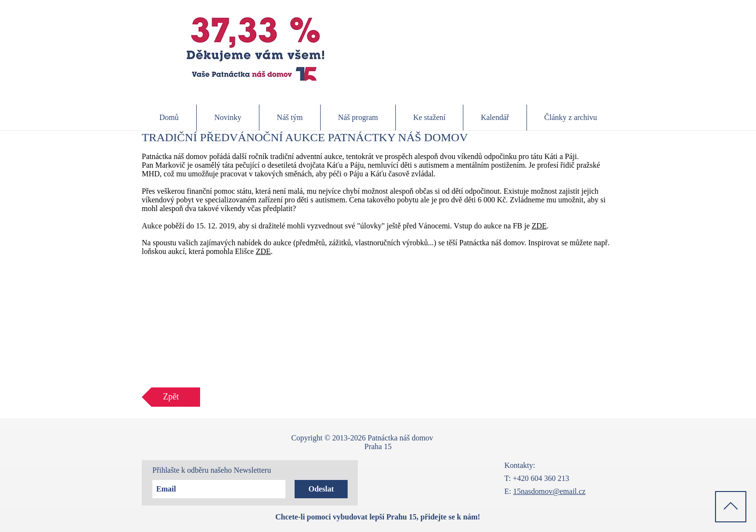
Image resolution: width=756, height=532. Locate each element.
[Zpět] (171, 397)
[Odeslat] (321, 489)
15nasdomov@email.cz (549, 491)
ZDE (539, 226)
